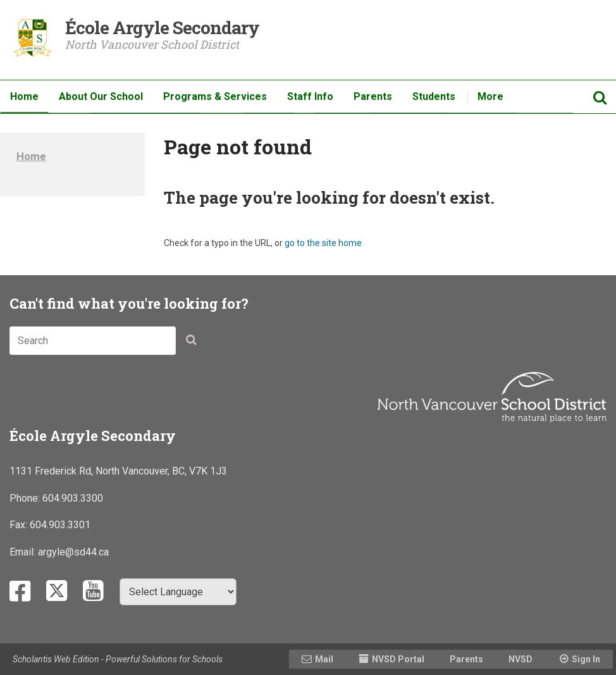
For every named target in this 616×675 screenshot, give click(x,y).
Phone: (26, 498)
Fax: (20, 525)
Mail (324, 659)
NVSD (521, 659)
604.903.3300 (73, 498)
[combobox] (93, 341)
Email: (24, 552)
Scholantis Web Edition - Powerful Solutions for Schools (118, 659)
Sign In (586, 659)
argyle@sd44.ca (73, 552)
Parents (466, 659)
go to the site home (323, 243)
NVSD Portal (398, 659)
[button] (195, 343)
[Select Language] (178, 592)
